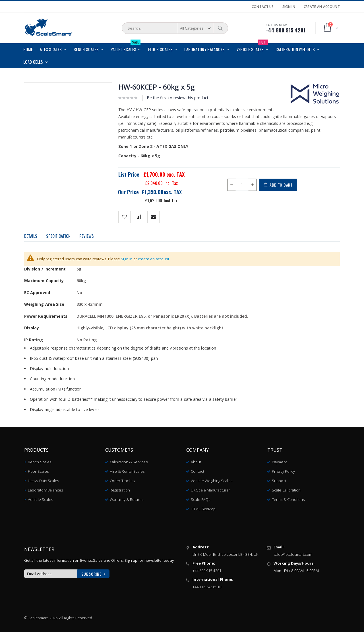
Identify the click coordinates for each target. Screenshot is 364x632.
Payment (279, 461)
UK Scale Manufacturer (210, 489)
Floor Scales (38, 470)
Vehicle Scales (40, 498)
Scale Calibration (286, 489)
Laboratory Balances (45, 489)
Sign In (289, 7)
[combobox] (175, 28)
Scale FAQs (200, 498)
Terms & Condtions (288, 498)
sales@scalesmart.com (293, 553)
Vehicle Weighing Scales (212, 480)
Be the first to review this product (178, 98)
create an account (154, 259)
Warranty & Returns (127, 498)
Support (279, 480)
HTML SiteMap (203, 508)
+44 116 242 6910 (207, 586)
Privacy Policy (283, 470)
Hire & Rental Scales (127, 470)
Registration (120, 489)
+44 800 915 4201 (207, 569)
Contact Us (263, 7)
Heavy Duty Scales (43, 480)
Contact (197, 470)
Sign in (127, 259)
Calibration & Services (129, 461)
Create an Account (322, 7)
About (196, 461)
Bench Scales (40, 461)
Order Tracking (123, 480)
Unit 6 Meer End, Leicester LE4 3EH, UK (225, 553)
